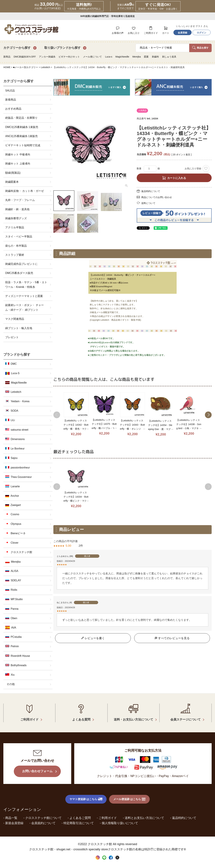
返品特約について (151, 191)
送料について (148, 203)
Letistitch (45, 67)
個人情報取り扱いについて (120, 823)
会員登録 (183, 33)
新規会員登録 (14, 823)
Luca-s (109, 57)
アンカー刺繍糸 (47, 57)
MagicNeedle (122, 57)
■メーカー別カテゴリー (26, 67)
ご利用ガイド (108, 818)
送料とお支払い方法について (144, 818)
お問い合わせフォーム (37, 771)
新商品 (7, 57)
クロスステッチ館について (43, 818)
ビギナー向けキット (69, 57)
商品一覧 (11, 818)
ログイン (202, 33)
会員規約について (43, 823)
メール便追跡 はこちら (129, 799)
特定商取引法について (79, 823)
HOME (7, 67)
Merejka (137, 57)
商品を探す (200, 48)
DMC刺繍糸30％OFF (25, 57)
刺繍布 (155, 57)
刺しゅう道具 (169, 57)
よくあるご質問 (80, 818)
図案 (146, 57)
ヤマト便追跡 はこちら (86, 799)
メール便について (92, 57)
